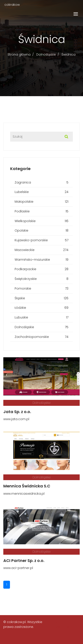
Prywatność (62, 627)
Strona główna (19, 54)
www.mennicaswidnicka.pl (24, 494)
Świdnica (69, 54)
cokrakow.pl (16, 622)
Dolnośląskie (46, 54)
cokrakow (12, 5)
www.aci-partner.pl (18, 568)
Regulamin (61, 622)
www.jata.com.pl (16, 419)
